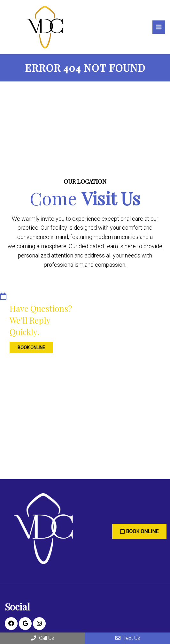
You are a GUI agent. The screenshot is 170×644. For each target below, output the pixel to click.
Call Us (42, 638)
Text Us (128, 638)
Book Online (27, 346)
